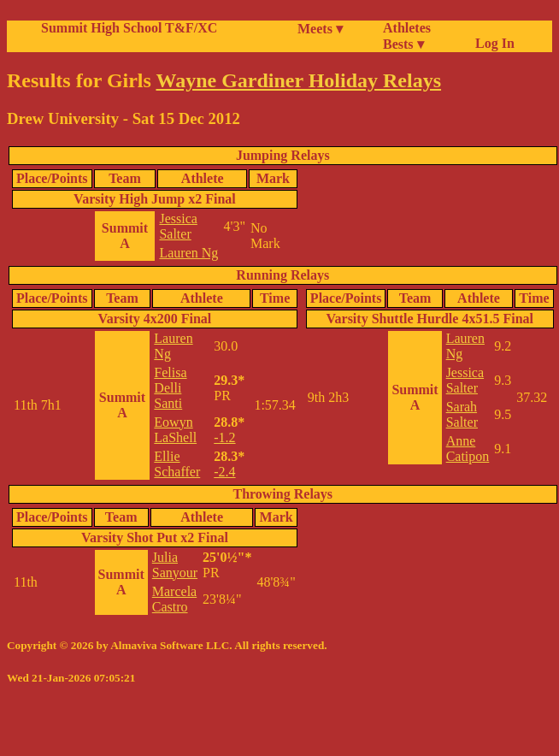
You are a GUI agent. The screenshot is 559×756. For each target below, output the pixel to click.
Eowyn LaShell (175, 430)
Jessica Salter (178, 226)
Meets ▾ (320, 29)
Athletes (407, 28)
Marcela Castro (174, 599)
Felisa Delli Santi (170, 388)
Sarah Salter (462, 414)
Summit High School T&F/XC (129, 28)
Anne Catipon (468, 449)
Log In (491, 43)
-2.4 (224, 472)
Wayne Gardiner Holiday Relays (298, 80)
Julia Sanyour (175, 565)
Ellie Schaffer (177, 464)
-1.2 (224, 437)
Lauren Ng (188, 253)
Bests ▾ (403, 44)
